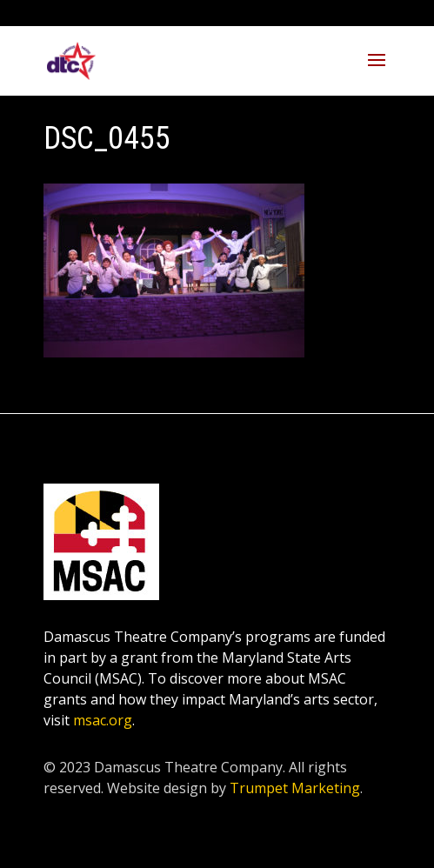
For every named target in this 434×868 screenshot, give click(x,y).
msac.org (103, 720)
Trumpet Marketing (295, 788)
